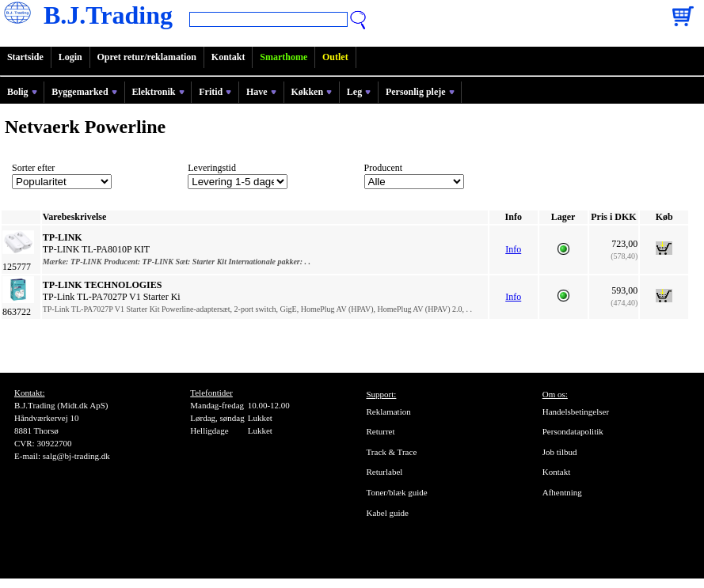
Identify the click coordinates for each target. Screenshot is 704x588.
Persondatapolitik (573, 431)
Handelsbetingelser (576, 412)
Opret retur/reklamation (147, 57)
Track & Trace (392, 452)
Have (261, 92)
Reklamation (389, 412)
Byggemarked (84, 92)
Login (70, 57)
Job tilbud (560, 452)
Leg (359, 92)
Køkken (311, 92)
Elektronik (158, 92)
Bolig (22, 92)
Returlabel (385, 472)
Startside (25, 57)
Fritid (215, 92)
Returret (381, 431)
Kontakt (228, 57)
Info (513, 249)
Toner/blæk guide (397, 492)
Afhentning (562, 492)
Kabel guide (388, 513)
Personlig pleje (420, 92)
